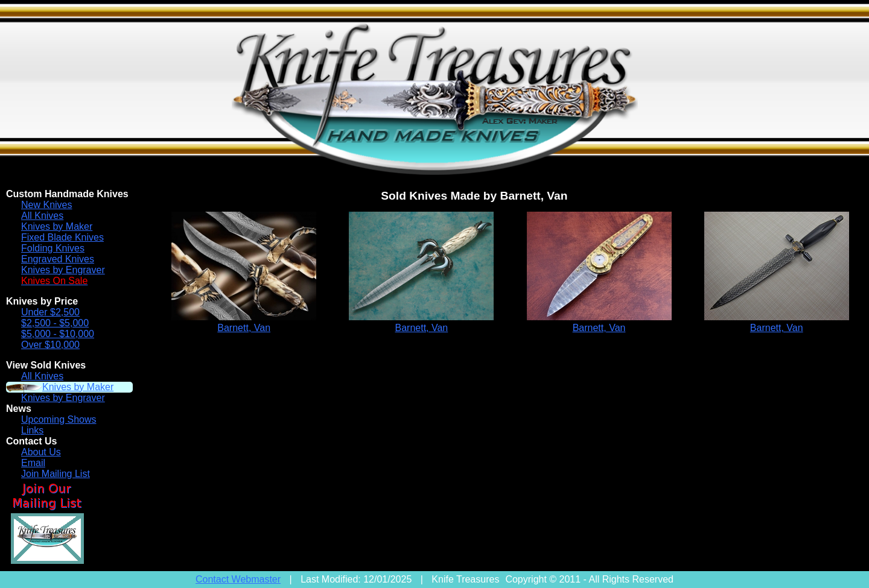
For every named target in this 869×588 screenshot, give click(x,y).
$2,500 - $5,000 (55, 323)
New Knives (46, 205)
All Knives (42, 216)
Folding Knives (53, 248)
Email (33, 463)
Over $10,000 (50, 345)
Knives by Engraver (63, 270)
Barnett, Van (244, 328)
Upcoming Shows (59, 419)
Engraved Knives (58, 259)
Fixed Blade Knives (62, 237)
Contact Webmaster (238, 579)
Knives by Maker (57, 226)
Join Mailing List (56, 474)
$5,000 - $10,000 (58, 334)
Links (32, 430)
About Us (41, 452)
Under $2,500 (50, 312)
